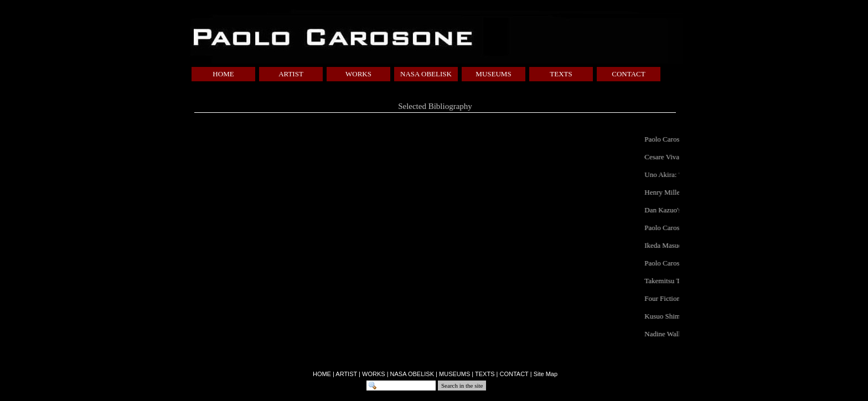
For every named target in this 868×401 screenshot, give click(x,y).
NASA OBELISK (426, 74)
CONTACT (628, 74)
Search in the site (462, 386)
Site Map (546, 374)
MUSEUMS (493, 74)
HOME (223, 74)
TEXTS (561, 74)
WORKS (358, 74)
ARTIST (291, 74)
